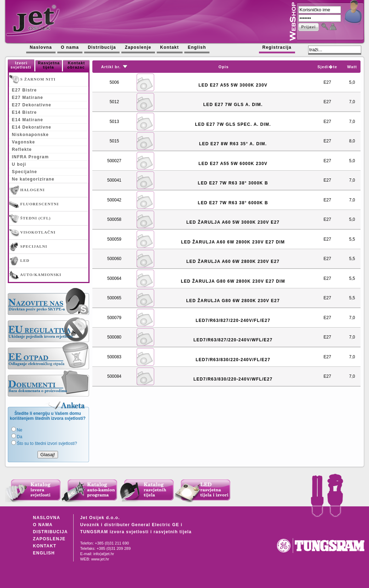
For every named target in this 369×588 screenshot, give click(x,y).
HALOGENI (27, 190)
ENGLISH (44, 553)
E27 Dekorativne (32, 105)
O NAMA (43, 525)
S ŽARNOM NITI (33, 80)
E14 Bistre (25, 112)
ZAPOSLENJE (49, 539)
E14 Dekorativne (32, 127)
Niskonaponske (30, 135)
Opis (224, 67)
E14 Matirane (28, 120)
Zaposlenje (138, 47)
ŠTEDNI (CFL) (30, 218)
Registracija (277, 47)
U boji (19, 164)
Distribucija (102, 47)
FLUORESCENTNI (34, 204)
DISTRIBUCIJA (50, 532)
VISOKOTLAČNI (33, 233)
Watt (352, 67)
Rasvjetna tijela (49, 65)
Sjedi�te (327, 67)
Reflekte (22, 149)
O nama (70, 47)
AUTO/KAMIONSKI (35, 275)
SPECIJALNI (28, 247)
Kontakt (170, 47)
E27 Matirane (28, 98)
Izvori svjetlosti (21, 65)
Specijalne (25, 172)
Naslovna (41, 47)
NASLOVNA (47, 518)
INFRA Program (31, 157)
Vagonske (24, 142)
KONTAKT (45, 546)
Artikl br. (111, 67)
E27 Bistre (25, 90)
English (197, 47)
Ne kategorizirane (33, 179)
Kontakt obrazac (76, 65)
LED (19, 261)
